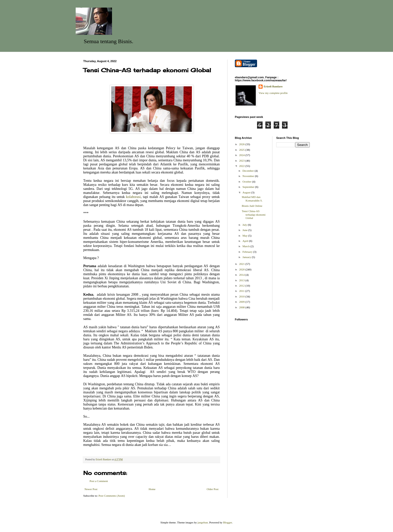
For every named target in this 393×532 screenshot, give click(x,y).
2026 (242, 144)
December (248, 171)
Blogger (227, 522)
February (248, 252)
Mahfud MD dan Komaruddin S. (252, 199)
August (247, 192)
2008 (242, 307)
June (245, 230)
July (245, 225)
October (247, 182)
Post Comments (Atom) (112, 496)
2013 (242, 280)
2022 (242, 166)
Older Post (213, 489)
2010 (242, 296)
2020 (242, 269)
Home (152, 489)
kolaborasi (133, 197)
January (247, 257)
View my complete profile (273, 93)
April (246, 241)
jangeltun (203, 522)
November (249, 176)
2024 (242, 155)
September (249, 187)
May (245, 236)
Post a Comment (99, 481)
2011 (242, 291)
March (246, 246)
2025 (242, 150)
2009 (242, 302)
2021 (242, 264)
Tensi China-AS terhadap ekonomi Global (254, 214)
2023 (242, 161)
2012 (242, 286)
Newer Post (91, 489)
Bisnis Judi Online (252, 206)
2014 (242, 275)
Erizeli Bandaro (273, 86)
